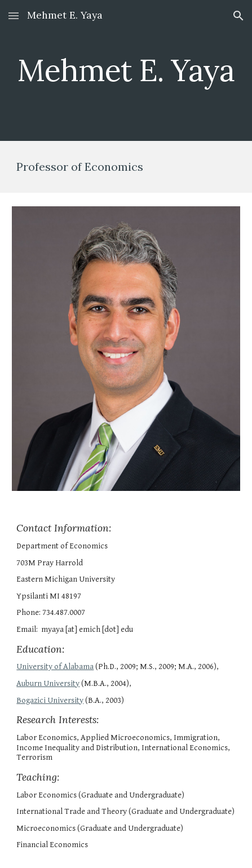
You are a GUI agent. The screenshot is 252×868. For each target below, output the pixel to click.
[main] (126, 70)
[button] (14, 15)
